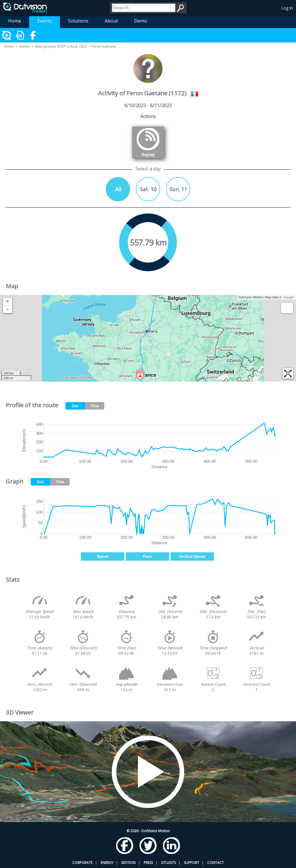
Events (45, 21)
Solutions (78, 21)
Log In (287, 8)
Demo (141, 21)
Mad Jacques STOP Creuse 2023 (61, 46)
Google (289, 297)
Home (15, 21)
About (111, 21)
